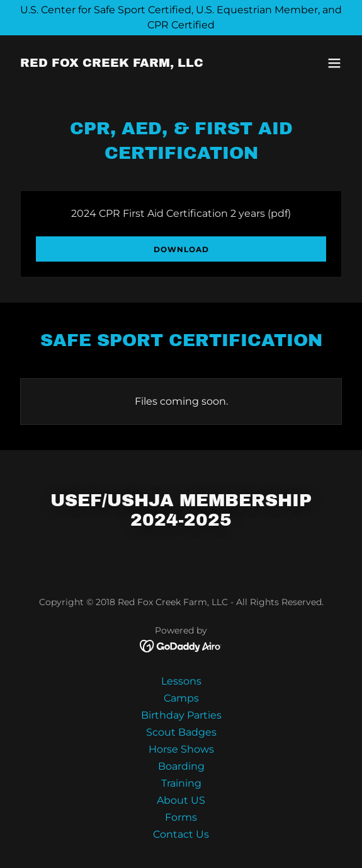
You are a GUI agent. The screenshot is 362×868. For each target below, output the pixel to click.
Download (181, 249)
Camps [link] (181, 698)
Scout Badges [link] (181, 732)
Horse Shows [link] (181, 749)
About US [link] (181, 800)
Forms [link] (181, 817)
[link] (112, 63)
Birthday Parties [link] (181, 715)
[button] (334, 63)
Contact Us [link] (181, 834)
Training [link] (181, 783)
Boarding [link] (181, 766)
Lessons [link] (181, 681)
